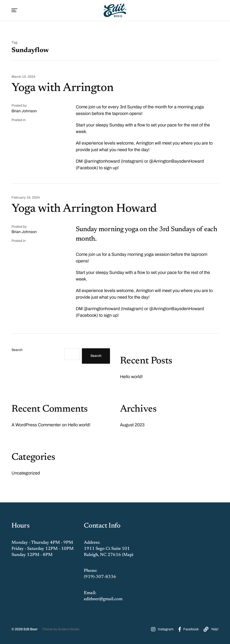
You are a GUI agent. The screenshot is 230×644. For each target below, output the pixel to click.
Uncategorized (26, 473)
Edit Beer (31, 629)
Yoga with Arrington (63, 88)
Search (17, 350)
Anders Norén (69, 629)
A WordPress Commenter (36, 425)
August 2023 (132, 425)
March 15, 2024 (23, 77)
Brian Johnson (24, 111)
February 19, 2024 (26, 198)
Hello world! (131, 377)
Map (128, 555)
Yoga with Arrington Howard (84, 209)
